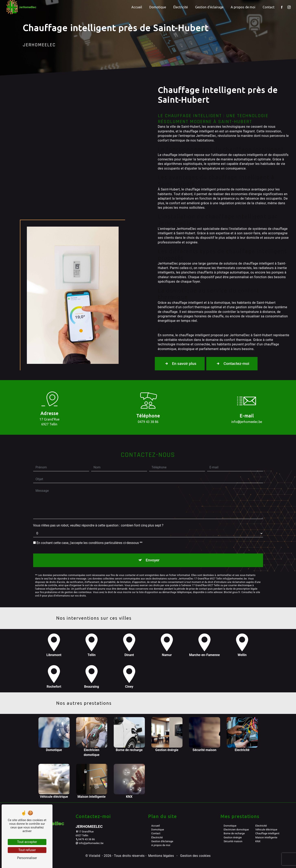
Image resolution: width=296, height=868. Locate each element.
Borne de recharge (234, 833)
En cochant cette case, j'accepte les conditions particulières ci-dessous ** (89, 523)
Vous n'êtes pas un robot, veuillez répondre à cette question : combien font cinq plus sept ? (98, 505)
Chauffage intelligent (267, 833)
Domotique (158, 7)
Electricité (261, 826)
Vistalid (95, 856)
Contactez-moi (232, 364)
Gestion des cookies (195, 856)
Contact (269, 7)
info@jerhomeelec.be (90, 843)
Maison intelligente (266, 837)
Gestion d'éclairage (209, 7)
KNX (258, 841)
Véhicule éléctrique (266, 830)
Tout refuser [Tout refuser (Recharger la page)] (27, 850)
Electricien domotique (236, 830)
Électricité (181, 7)
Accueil (137, 7)
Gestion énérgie (233, 837)
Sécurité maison (233, 841)
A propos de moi (243, 7)
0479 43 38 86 (85, 839)
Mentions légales (161, 856)
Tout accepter (27, 842)
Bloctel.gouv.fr (232, 572)
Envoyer (153, 540)
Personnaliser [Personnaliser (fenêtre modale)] (27, 858)
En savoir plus (180, 364)
